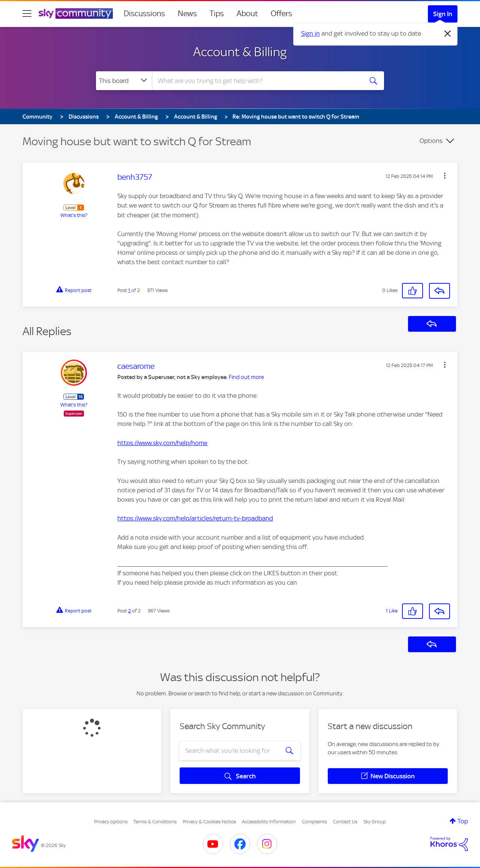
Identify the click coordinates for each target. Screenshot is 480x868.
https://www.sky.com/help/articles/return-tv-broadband (195, 518)
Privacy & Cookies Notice (209, 822)
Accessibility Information (269, 822)
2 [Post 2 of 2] (130, 611)
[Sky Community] (76, 14)
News (187, 14)
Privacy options (111, 822)
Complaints (314, 822)
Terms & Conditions (155, 822)
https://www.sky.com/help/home (162, 443)
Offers (281, 14)
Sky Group (375, 822)
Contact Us (345, 822)
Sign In (443, 14)
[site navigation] (27, 14)
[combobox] (256, 81)
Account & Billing (240, 52)
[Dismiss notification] (448, 34)
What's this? (74, 215)
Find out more (246, 377)
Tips (217, 14)
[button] (445, 176)
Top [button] (463, 821)
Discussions (144, 14)
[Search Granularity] (124, 81)
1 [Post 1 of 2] (129, 290)
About (247, 14)
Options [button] (431, 141)
